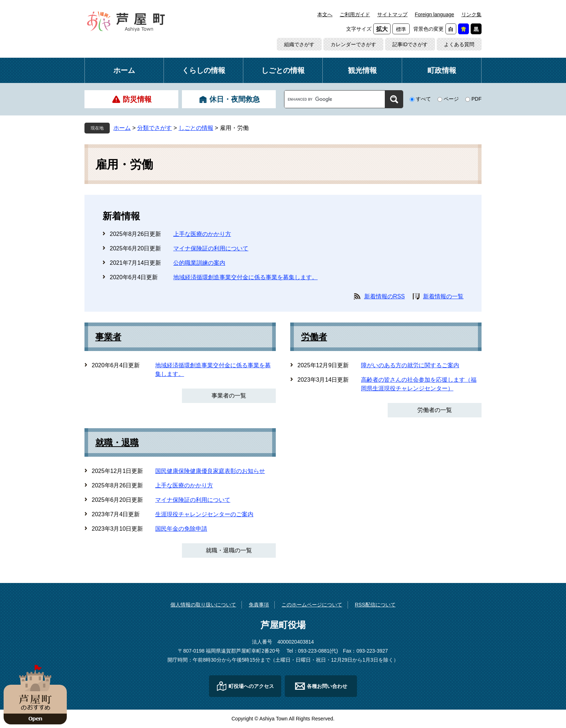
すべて (423, 99)
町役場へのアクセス (251, 686)
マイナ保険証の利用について (211, 248)
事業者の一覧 (229, 396)
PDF (476, 99)
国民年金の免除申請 (181, 529)
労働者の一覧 (435, 410)
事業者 (108, 337)
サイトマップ (392, 14)
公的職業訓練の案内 (199, 263)
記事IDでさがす (410, 44)
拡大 (382, 29)
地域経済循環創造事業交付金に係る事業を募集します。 (245, 277)
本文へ (325, 14)
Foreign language (434, 14)
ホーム (124, 70)
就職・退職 (117, 443)
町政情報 (442, 70)
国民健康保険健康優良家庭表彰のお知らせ (210, 471)
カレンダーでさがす (353, 44)
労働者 (314, 337)
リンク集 (471, 14)
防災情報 (137, 99)
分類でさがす (154, 128)
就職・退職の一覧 (229, 550)
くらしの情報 (204, 70)
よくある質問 (459, 44)
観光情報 (362, 70)
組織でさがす (299, 44)
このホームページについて (312, 605)
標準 (401, 29)
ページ (451, 99)
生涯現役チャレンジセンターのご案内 (204, 514)
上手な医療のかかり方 (202, 234)
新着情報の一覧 (443, 296)
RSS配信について (375, 605)
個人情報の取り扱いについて (203, 605)
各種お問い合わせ (327, 686)
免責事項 (259, 605)
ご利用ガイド (355, 14)
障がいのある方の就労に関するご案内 (410, 365)
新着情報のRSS (385, 296)
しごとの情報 (283, 70)
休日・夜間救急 (235, 99)
